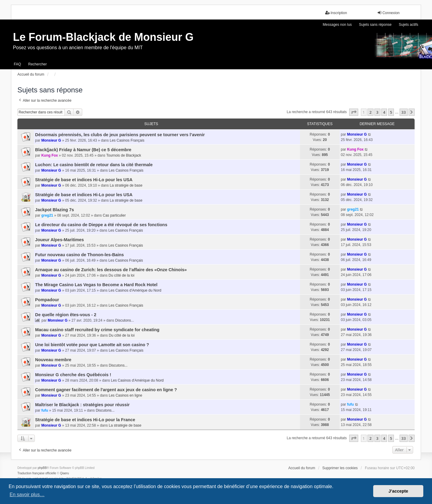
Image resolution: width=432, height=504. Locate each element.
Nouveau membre (53, 360)
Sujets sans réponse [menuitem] (375, 25)
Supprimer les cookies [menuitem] (340, 468)
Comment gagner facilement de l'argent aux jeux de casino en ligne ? (106, 390)
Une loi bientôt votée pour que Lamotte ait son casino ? (92, 345)
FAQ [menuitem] (17, 64)
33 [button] (404, 112)
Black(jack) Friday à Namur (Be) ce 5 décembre (83, 150)
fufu (45, 410)
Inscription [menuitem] (336, 13)
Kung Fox (50, 155)
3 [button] (377, 112)
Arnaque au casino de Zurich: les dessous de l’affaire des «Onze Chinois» (111, 270)
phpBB (42, 468)
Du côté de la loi (121, 275)
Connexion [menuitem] (388, 13)
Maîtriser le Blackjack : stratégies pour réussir (82, 405)
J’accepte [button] (398, 491)
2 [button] (370, 112)
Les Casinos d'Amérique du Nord (135, 290)
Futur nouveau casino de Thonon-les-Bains (79, 255)
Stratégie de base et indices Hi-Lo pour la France (85, 420)
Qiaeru (64, 473)
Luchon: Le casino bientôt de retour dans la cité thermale (94, 165)
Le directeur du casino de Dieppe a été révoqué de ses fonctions (101, 225)
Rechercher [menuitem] (37, 64)
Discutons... (125, 320)
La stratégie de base (126, 185)
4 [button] (384, 112)
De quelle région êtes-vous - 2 (66, 315)
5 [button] (391, 112)
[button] (354, 112)
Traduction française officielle (37, 473)
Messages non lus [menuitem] (337, 25)
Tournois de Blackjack (124, 155)
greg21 (47, 215)
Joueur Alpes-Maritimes (60, 240)
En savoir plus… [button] (27, 495)
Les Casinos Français (127, 140)
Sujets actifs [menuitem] (408, 25)
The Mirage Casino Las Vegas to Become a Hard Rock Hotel (96, 285)
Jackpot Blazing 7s (55, 210)
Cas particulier (114, 215)
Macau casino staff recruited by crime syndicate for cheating (97, 330)
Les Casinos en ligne (126, 395)
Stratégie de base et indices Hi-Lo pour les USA (84, 180)
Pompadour (47, 300)
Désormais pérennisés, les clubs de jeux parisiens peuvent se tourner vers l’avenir (120, 135)
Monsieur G (51, 140)
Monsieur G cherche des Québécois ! (73, 375)
